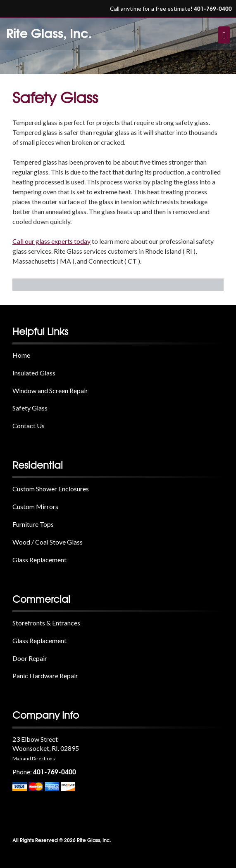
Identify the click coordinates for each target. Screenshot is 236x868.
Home (21, 355)
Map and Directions (34, 758)
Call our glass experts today (51, 241)
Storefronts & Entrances (46, 623)
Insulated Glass (34, 373)
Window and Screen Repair (50, 390)
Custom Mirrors (35, 506)
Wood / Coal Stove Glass (48, 542)
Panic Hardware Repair (45, 676)
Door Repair (30, 658)
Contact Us (29, 426)
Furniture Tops (33, 524)
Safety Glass (30, 408)
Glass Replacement (39, 560)
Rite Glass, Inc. (49, 32)
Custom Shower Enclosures (51, 489)
